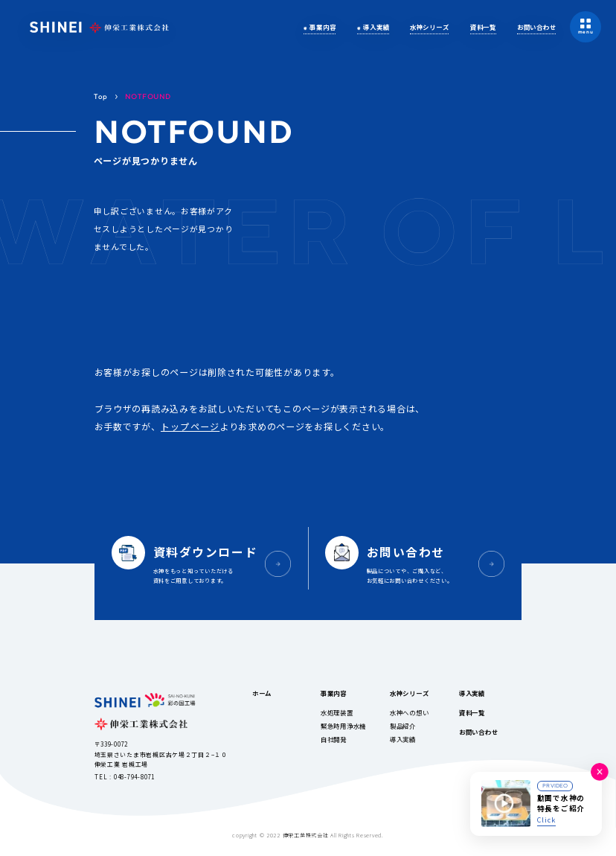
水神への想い (409, 712)
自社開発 (334, 739)
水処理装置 (337, 712)
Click (546, 820)
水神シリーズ (429, 27)
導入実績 (376, 27)
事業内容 (323, 27)
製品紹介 (403, 726)
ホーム (262, 693)
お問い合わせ (536, 27)
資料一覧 (483, 27)
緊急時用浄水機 (343, 726)
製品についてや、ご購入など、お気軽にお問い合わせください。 (422, 563)
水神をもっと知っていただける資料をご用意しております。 (208, 563)
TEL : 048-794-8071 (125, 777)
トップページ (190, 426)
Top (101, 96)
